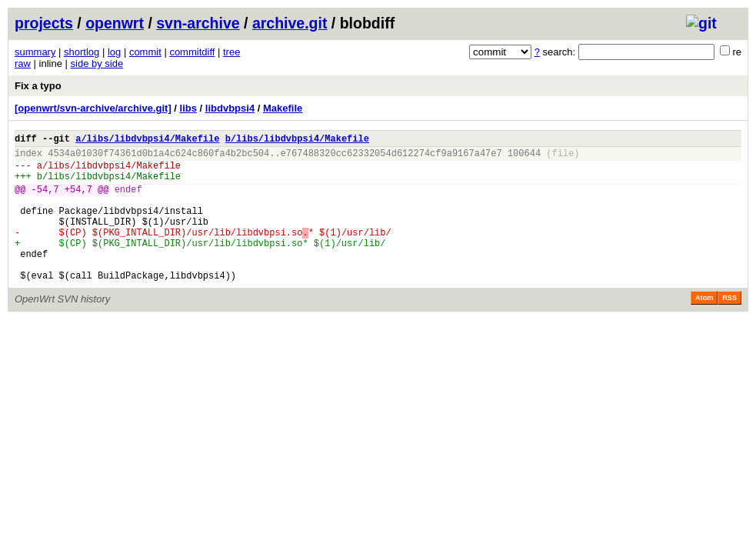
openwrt (115, 23)
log (114, 52)
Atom (704, 328)
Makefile (283, 108)
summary (35, 52)
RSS (729, 328)
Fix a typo (38, 86)
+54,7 (78, 200)
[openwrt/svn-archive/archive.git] (93, 108)
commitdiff (192, 52)
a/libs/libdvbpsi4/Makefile (147, 140)
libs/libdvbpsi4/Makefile (114, 172)
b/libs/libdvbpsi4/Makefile (297, 140)
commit (145, 52)
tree (231, 52)
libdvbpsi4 (230, 108)
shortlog (82, 52)
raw (23, 63)
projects (44, 23)
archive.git (290, 23)
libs (188, 108)
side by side (97, 63)
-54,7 (45, 200)
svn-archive (198, 23)
